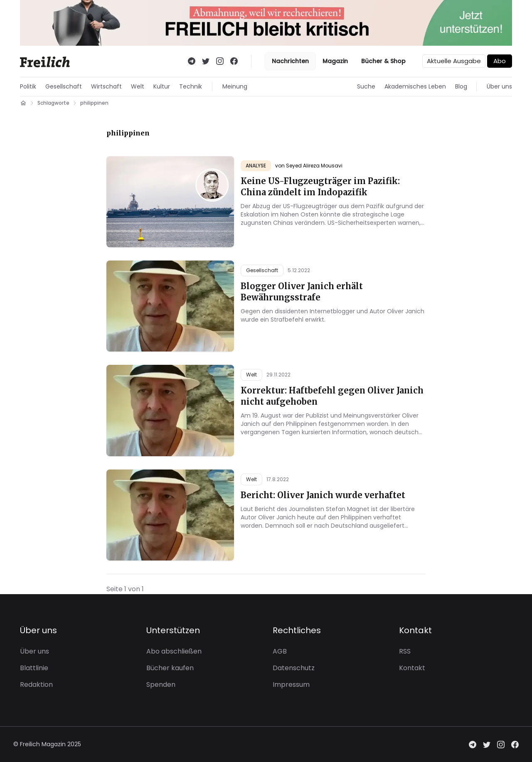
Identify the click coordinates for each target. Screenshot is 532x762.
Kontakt (412, 668)
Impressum (291, 685)
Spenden (161, 685)
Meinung (235, 86)
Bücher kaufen (170, 668)
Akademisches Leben (415, 86)
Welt (138, 86)
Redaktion (36, 685)
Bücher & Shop (383, 61)
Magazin (335, 61)
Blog (461, 86)
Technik (191, 86)
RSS (405, 651)
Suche (366, 86)
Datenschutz (294, 668)
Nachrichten (290, 61)
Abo (500, 61)
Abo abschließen (174, 651)
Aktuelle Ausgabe (454, 61)
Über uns (499, 86)
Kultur (162, 86)
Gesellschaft (64, 86)
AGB (280, 651)
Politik (28, 86)
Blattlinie (34, 668)
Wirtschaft (106, 86)
